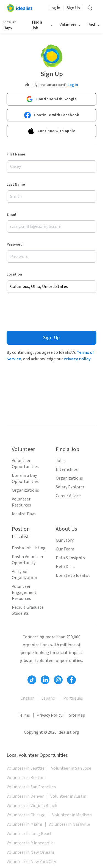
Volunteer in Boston (26, 778)
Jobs (60, 461)
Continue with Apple (52, 131)
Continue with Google (51, 99)
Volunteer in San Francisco (31, 787)
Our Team (65, 549)
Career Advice (68, 496)
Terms (24, 715)
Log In (55, 8)
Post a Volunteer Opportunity (28, 560)
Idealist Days (10, 25)
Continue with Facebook (51, 115)
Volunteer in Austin (68, 796)
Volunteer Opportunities (25, 464)
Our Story (65, 540)
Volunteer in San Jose (71, 768)
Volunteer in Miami (24, 824)
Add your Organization (24, 575)
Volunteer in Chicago (26, 815)
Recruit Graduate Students (28, 610)
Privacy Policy (77, 359)
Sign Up (73, 8)
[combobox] (51, 287)
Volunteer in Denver (25, 796)
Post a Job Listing (29, 548)
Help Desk (65, 567)
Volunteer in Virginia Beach (32, 806)
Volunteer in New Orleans (31, 852)
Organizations (25, 490)
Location (14, 274)
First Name (16, 154)
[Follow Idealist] (32, 680)
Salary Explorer (70, 487)
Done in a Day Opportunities (25, 478)
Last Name (16, 185)
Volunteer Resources (21, 502)
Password (15, 244)
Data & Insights (70, 558)
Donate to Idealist (73, 575)
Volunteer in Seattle (26, 768)
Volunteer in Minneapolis (30, 843)
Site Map (77, 715)
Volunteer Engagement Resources (24, 592)
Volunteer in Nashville (69, 824)
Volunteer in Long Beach (30, 834)
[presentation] (48, 312)
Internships (67, 469)
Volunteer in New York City (31, 862)
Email (11, 215)
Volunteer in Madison (72, 815)
